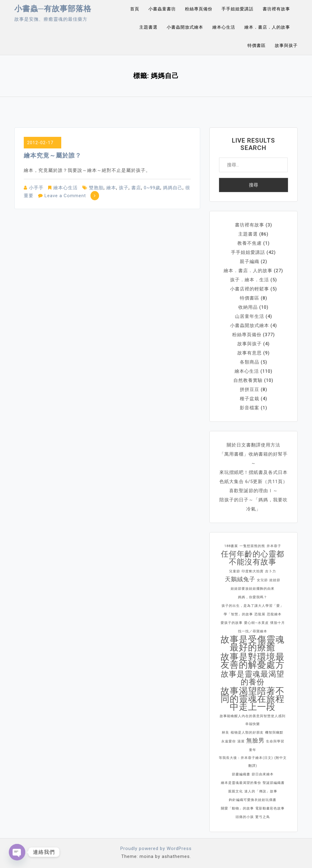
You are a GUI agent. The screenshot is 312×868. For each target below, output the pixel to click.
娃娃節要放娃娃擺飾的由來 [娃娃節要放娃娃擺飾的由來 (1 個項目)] (253, 589)
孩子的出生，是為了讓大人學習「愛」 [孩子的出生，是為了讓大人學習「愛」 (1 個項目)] (253, 606)
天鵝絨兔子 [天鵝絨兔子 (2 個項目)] (240, 579)
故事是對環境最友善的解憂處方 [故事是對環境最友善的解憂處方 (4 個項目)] (253, 661)
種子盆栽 (250, 399)
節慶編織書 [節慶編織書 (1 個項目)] (241, 774)
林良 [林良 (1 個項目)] (225, 733)
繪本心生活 (224, 27)
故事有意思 (250, 353)
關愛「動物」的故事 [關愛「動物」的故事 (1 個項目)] (237, 808)
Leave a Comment (65, 196)
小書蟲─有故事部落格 (53, 9)
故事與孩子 (286, 45)
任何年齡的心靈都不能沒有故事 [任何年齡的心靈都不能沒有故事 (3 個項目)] (253, 558)
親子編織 (250, 261)
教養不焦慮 (250, 243)
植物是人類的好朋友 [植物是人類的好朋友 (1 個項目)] (247, 733)
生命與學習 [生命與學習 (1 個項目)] (275, 741)
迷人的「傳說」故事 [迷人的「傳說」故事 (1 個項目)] (261, 791)
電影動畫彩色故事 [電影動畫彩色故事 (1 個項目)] (270, 808)
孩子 (124, 188)
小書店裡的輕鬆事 (250, 289)
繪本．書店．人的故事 (267, 27)
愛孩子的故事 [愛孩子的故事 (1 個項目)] (232, 623)
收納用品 (248, 307)
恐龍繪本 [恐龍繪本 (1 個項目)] (274, 614)
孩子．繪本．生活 (250, 280)
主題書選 (148, 27)
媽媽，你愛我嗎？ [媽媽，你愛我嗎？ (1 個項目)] (253, 597)
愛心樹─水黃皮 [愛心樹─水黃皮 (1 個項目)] (256, 623)
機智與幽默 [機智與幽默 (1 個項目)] (274, 733)
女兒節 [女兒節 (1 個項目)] (262, 580)
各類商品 (250, 362)
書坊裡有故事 (276, 9)
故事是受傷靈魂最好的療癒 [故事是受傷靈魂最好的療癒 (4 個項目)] (253, 643)
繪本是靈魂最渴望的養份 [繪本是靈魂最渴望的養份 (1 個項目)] (241, 783)
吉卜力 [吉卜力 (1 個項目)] (271, 571)
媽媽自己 (173, 188)
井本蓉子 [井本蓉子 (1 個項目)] (274, 546)
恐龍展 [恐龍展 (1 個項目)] (260, 614)
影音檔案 (250, 408)
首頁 (135, 9)
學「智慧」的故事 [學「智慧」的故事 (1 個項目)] (238, 614)
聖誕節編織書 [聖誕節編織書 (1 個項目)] (274, 783)
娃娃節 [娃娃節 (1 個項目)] (275, 580)
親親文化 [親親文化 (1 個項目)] (236, 791)
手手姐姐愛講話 (238, 9)
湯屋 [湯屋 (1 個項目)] (241, 741)
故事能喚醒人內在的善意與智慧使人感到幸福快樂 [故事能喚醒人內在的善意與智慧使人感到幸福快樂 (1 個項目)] (253, 720)
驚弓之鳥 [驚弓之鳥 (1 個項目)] (263, 817)
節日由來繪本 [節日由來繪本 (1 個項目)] (263, 774)
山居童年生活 (250, 316)
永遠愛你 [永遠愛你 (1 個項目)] (229, 741)
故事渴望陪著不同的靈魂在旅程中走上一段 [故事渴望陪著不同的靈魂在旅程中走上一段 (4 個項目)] (253, 699)
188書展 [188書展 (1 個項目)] (231, 546)
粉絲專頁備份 (199, 9)
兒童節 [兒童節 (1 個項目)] (235, 571)
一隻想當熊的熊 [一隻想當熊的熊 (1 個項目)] (252, 546)
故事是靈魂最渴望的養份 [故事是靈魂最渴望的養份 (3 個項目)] (253, 678)
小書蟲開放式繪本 (185, 27)
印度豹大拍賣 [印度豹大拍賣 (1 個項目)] (253, 571)
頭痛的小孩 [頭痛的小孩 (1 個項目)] (245, 817)
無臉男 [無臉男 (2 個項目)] (255, 740)
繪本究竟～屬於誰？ (53, 155)
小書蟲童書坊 (162, 9)
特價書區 (257, 45)
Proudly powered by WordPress (156, 848)
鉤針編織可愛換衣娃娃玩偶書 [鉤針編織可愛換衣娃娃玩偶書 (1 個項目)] (253, 800)
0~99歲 (152, 188)
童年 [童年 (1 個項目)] (253, 750)
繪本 (111, 188)
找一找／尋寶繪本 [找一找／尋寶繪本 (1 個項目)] (253, 631)
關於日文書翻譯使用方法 (253, 445)
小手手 (36, 188)
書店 (136, 188)
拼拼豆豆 (250, 390)
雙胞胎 (96, 188)
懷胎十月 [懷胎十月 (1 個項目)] (278, 623)
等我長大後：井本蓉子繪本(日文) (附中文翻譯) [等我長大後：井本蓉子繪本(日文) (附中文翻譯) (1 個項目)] (253, 762)
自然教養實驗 (248, 380)
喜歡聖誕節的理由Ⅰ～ (253, 491)
